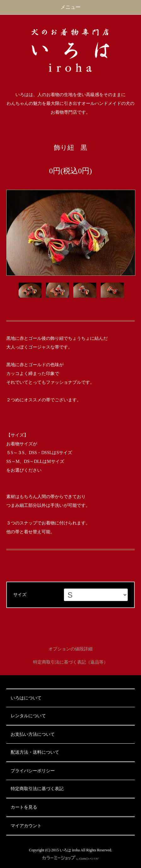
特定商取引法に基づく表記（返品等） (70, 662)
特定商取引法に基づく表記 (37, 789)
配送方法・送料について (35, 752)
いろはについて (26, 698)
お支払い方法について (33, 734)
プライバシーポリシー (33, 771)
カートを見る (24, 807)
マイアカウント (26, 826)
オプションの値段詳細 (70, 649)
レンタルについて (28, 716)
